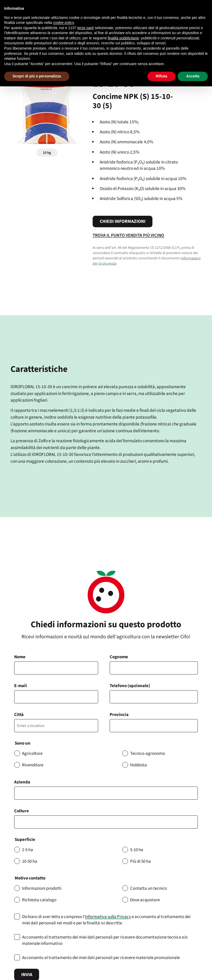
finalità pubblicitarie (123, 38)
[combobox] (106, 822)
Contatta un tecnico (149, 888)
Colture (22, 811)
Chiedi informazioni (123, 221)
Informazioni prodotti (42, 888)
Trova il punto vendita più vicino (128, 235)
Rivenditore (33, 765)
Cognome (119, 657)
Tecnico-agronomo (148, 754)
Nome (20, 657)
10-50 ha (30, 861)
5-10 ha (137, 850)
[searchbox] (19, 822)
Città (19, 715)
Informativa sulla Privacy (108, 917)
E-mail (20, 686)
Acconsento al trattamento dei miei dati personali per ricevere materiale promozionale (101, 958)
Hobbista (139, 765)
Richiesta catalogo (39, 900)
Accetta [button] (193, 76)
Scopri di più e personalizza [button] (37, 76)
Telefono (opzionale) (130, 686)
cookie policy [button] (63, 23)
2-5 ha (28, 850)
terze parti (86, 28)
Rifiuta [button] (162, 76)
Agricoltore (32, 754)
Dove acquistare (145, 900)
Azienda (22, 782)
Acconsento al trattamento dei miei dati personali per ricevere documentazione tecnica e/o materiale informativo (105, 940)
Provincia (119, 715)
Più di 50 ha (141, 861)
